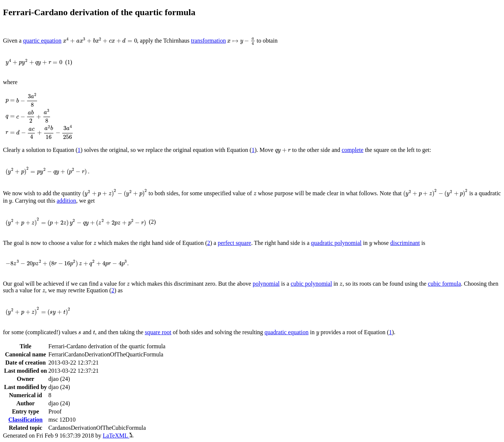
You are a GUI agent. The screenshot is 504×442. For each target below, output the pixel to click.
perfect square (234, 243)
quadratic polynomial (336, 243)
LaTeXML (118, 436)
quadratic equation (287, 332)
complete (353, 150)
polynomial (266, 284)
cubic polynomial (311, 284)
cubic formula (445, 284)
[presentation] (100, 41)
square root (158, 332)
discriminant (405, 243)
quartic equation (42, 41)
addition (66, 201)
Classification (26, 420)
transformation (208, 41)
